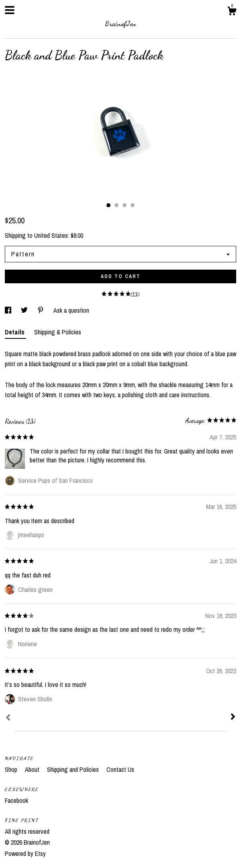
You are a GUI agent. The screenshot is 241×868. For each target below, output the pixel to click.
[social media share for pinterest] (41, 310)
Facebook (16, 800)
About (33, 769)
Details (15, 332)
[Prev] (8, 718)
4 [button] (133, 205)
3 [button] (125, 205)
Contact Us (120, 769)
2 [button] (116, 205)
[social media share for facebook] (9, 310)
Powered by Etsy (25, 854)
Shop (12, 769)
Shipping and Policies (74, 769)
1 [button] (108, 205)
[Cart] (232, 12)
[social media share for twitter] (25, 310)
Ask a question (71, 310)
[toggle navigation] (10, 10)
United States (51, 235)
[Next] (233, 717)
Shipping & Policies (58, 332)
